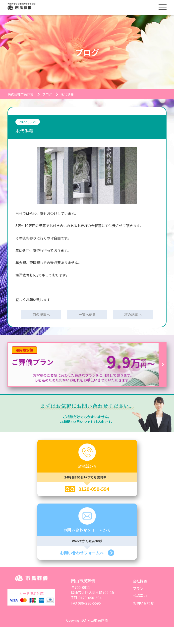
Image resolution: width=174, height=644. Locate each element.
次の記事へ (133, 314)
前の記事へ (41, 314)
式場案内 (140, 596)
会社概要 (140, 581)
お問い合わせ (143, 603)
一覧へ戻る (87, 314)
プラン (138, 588)
